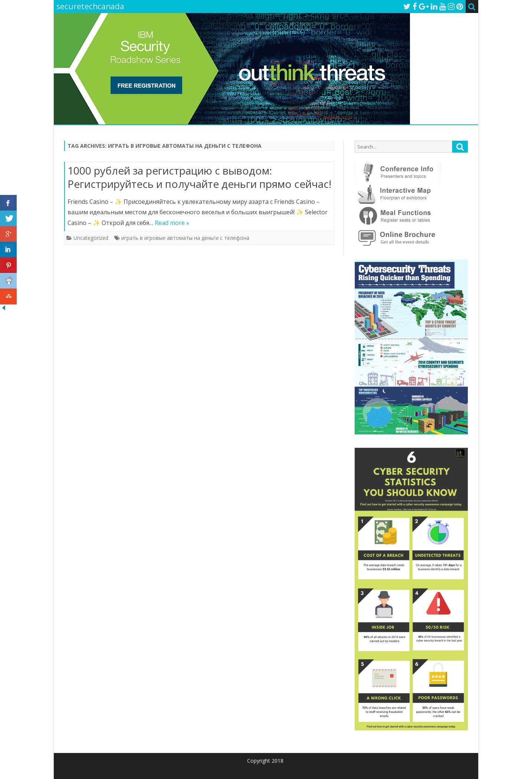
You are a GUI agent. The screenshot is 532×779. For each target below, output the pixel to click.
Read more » (172, 223)
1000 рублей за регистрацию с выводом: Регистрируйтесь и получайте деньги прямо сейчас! (199, 177)
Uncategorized (91, 238)
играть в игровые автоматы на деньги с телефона (185, 238)
